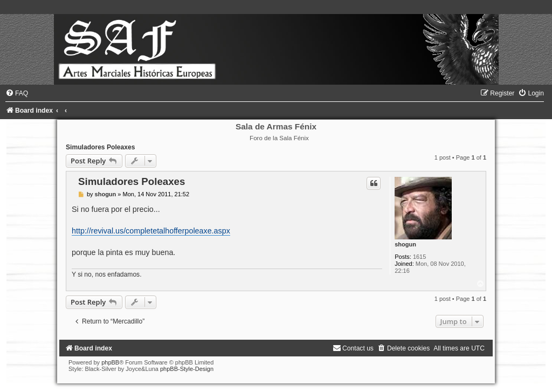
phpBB (110, 362)
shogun (405, 244)
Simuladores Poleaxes (100, 147)
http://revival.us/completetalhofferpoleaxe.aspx (151, 231)
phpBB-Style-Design (187, 369)
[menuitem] (17, 93)
